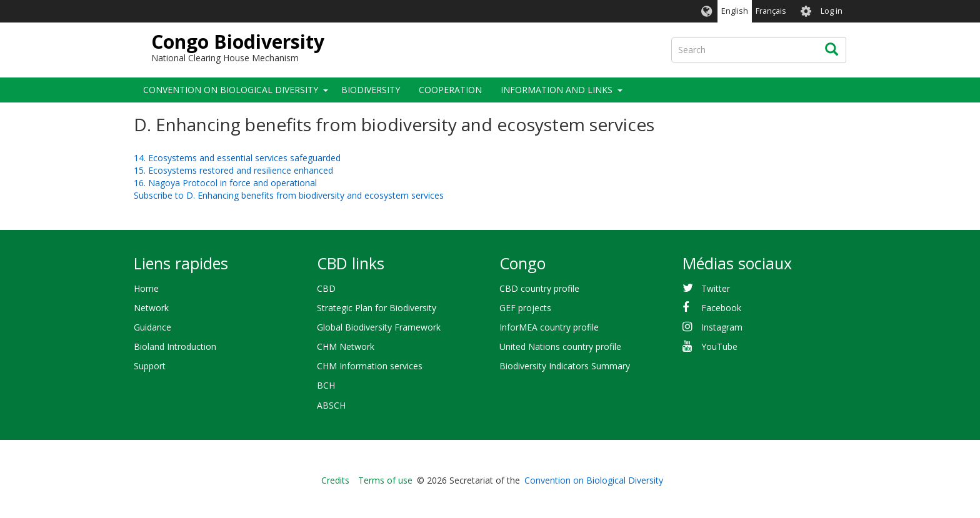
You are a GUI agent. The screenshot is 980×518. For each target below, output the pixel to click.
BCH (326, 385)
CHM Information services (370, 366)
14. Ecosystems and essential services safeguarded (237, 158)
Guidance (152, 327)
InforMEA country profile (549, 327)
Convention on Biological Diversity (231, 90)
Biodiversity (371, 90)
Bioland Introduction (175, 346)
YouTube (719, 346)
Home (146, 288)
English (735, 11)
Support (150, 366)
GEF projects (525, 308)
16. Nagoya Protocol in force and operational (225, 183)
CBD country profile (539, 288)
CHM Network (346, 346)
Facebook (721, 308)
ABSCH (331, 405)
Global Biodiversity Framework (379, 327)
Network (151, 308)
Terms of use (385, 480)
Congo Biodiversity (238, 42)
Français (771, 11)
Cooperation (450, 90)
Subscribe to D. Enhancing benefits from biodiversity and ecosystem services (289, 195)
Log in (832, 11)
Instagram (722, 327)
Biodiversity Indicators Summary (565, 366)
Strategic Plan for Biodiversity (377, 308)
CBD (326, 288)
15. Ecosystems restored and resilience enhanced (233, 170)
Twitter (716, 288)
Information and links (557, 90)
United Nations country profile (560, 346)
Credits (335, 480)
